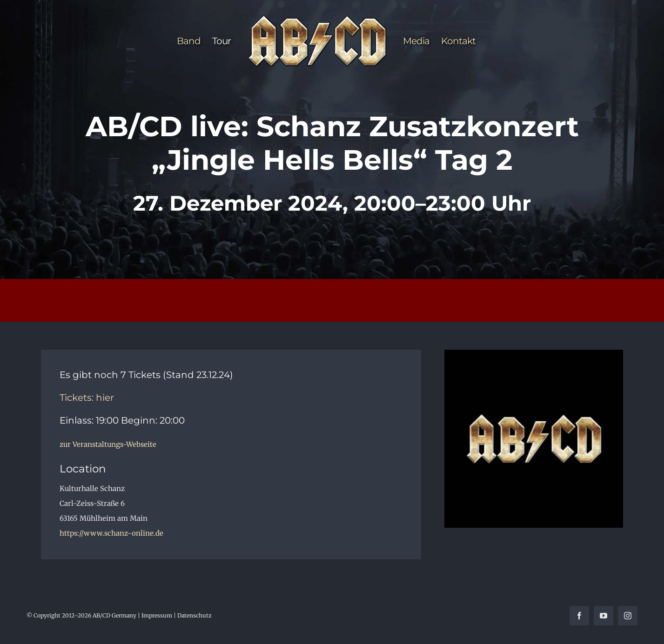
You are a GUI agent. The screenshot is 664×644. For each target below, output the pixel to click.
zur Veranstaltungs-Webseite (108, 444)
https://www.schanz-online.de (111, 533)
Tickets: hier (87, 398)
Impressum (157, 615)
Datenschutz (195, 615)
